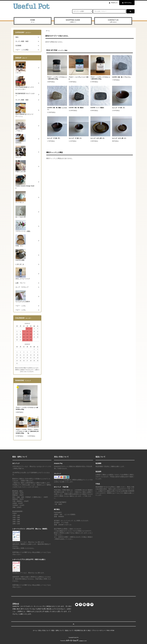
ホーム (48, 31)
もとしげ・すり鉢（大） (119, 108)
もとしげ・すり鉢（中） (54, 138)
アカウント (114, 3)
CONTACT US (113, 21)
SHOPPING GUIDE (73, 21)
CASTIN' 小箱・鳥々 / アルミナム (121, 77)
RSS (108, 630)
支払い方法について (44, 630)
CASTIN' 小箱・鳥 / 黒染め (76, 108)
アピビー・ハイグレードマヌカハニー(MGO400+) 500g (100, 78)
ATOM (112, 630)
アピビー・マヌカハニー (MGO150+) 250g (33, 431)
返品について (69, 630)
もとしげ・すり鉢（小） (76, 138)
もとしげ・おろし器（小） (119, 138)
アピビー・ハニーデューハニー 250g (79, 78)
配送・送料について (58, 630)
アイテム (126, 3)
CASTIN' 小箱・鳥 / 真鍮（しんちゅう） (57, 109)
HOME (33, 21)
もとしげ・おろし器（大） (98, 138)
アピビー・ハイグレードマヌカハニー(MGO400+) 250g (57, 78)
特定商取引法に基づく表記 (82, 630)
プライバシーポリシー (99, 630)
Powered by (73, 641)
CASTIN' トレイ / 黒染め (97, 108)
